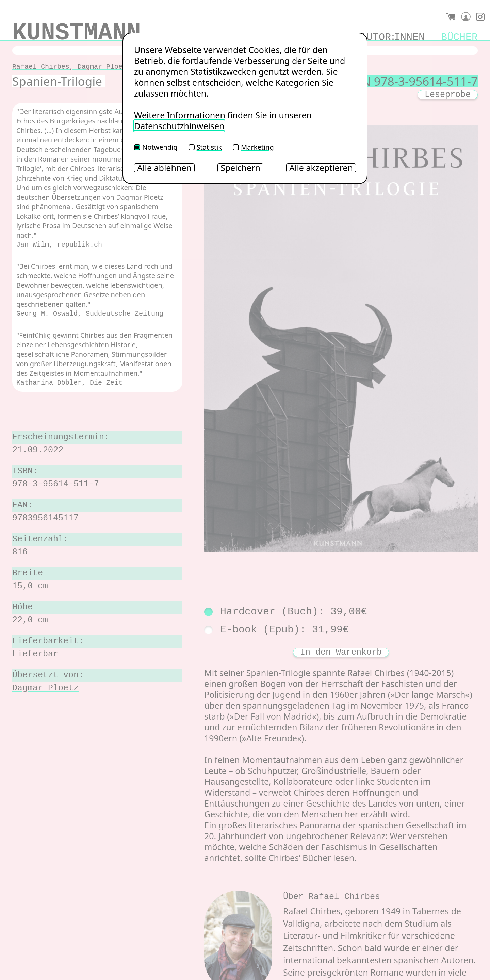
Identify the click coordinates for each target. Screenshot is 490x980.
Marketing (253, 147)
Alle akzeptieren (321, 168)
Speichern (240, 168)
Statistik (205, 147)
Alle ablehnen (164, 168)
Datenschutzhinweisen (179, 126)
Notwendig (156, 147)
